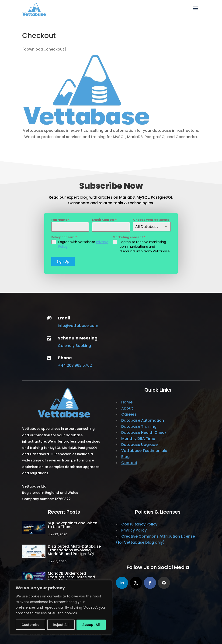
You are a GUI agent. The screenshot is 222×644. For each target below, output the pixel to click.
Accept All (91, 625)
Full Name (60, 220)
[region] (61, 607)
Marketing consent (129, 237)
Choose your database (151, 220)
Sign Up (63, 261)
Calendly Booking (74, 346)
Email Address (104, 220)
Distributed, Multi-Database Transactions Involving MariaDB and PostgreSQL (74, 550)
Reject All (61, 625)
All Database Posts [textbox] (148, 227)
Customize (30, 625)
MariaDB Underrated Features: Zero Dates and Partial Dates (71, 577)
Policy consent (64, 237)
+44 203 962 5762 (75, 365)
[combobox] (152, 227)
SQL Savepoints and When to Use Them (73, 525)
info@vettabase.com (78, 326)
